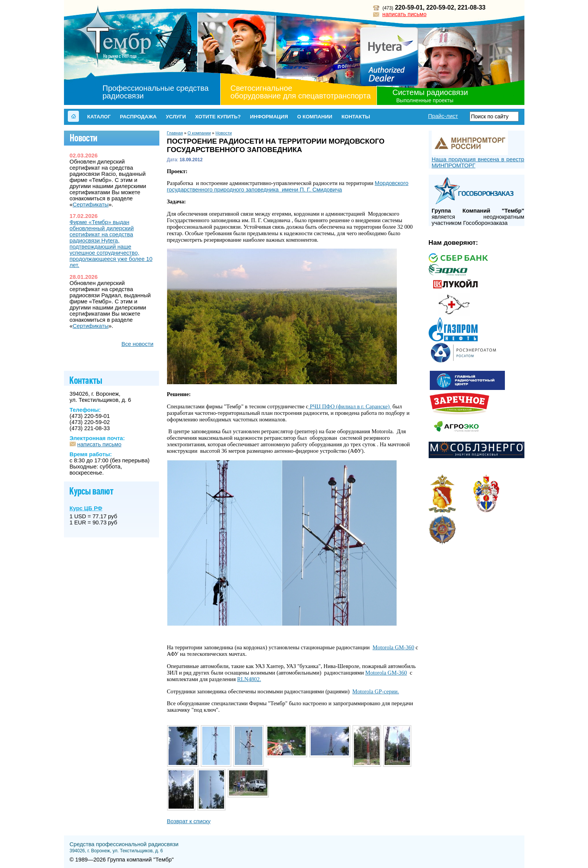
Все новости (138, 344)
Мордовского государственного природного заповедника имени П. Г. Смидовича (288, 186)
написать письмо (404, 14)
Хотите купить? (218, 117)
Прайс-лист (443, 116)
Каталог (99, 117)
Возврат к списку (189, 821)
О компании (315, 117)
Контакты (356, 117)
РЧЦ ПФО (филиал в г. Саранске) (350, 406)
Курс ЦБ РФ (86, 508)
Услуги (176, 117)
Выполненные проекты (425, 100)
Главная (175, 133)
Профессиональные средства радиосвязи (156, 92)
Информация (269, 117)
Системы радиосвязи (430, 92)
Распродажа (138, 117)
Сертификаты (91, 205)
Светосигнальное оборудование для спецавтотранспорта (301, 92)
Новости (224, 133)
